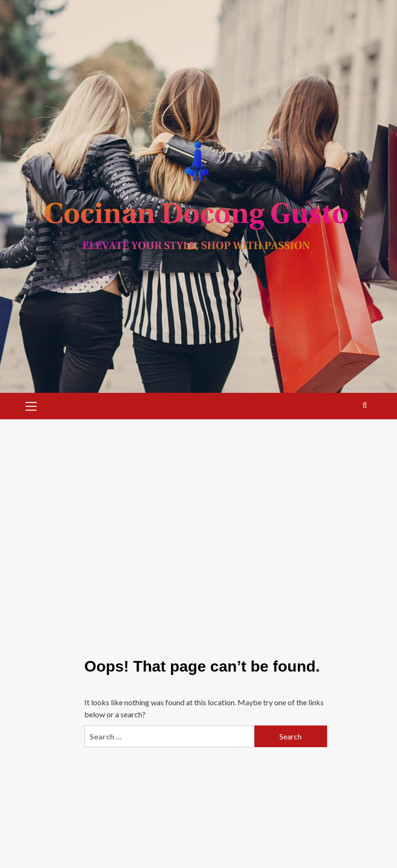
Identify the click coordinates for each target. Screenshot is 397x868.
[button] (31, 405)
